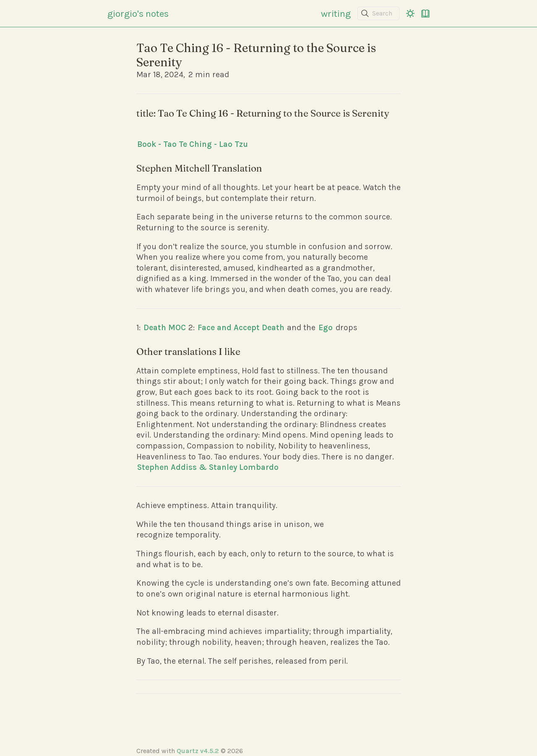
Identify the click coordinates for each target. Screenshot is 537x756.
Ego (326, 327)
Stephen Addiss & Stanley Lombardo (208, 467)
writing (336, 14)
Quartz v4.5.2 (198, 751)
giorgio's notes (138, 14)
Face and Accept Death (241, 327)
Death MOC (165, 327)
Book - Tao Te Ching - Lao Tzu (193, 144)
